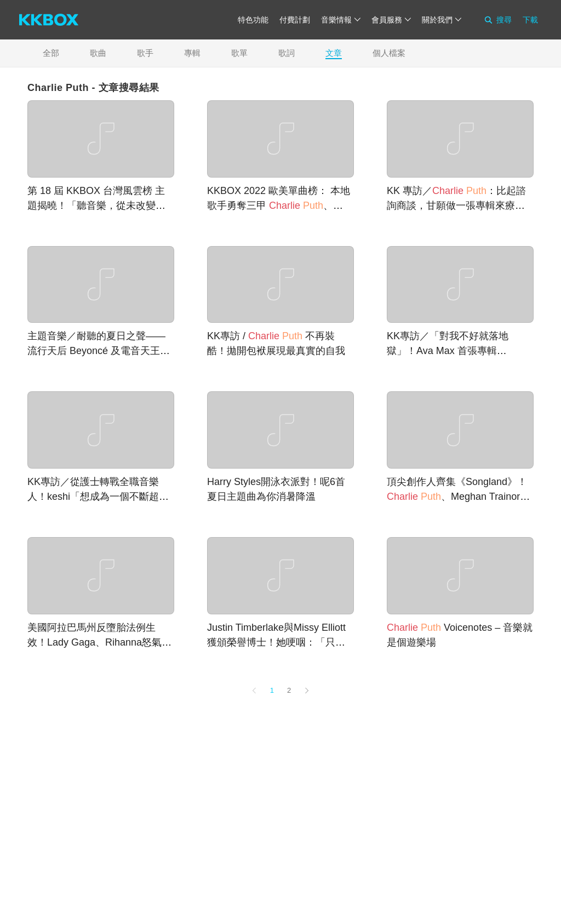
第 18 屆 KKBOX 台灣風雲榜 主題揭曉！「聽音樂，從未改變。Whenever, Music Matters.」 (96, 206)
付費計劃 (295, 20)
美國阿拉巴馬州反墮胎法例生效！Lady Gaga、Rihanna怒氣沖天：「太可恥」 (99, 642)
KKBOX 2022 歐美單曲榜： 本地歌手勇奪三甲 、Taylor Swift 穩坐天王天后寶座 (279, 206)
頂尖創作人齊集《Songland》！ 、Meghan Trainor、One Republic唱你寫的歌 (458, 497)
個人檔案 (389, 53)
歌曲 (98, 53)
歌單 (239, 53)
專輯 (192, 53)
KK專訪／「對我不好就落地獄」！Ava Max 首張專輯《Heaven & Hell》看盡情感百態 (458, 351)
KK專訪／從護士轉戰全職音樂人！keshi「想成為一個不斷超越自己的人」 (98, 497)
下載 (530, 20)
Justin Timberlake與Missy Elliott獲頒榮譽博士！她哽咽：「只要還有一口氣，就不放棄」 (276, 642)
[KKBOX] (49, 20)
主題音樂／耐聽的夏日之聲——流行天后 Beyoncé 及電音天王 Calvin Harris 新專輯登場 (96, 351)
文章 (334, 53)
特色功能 (253, 20)
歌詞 (287, 53)
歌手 (145, 53)
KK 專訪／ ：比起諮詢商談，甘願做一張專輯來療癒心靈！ (456, 206)
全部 (51, 53)
